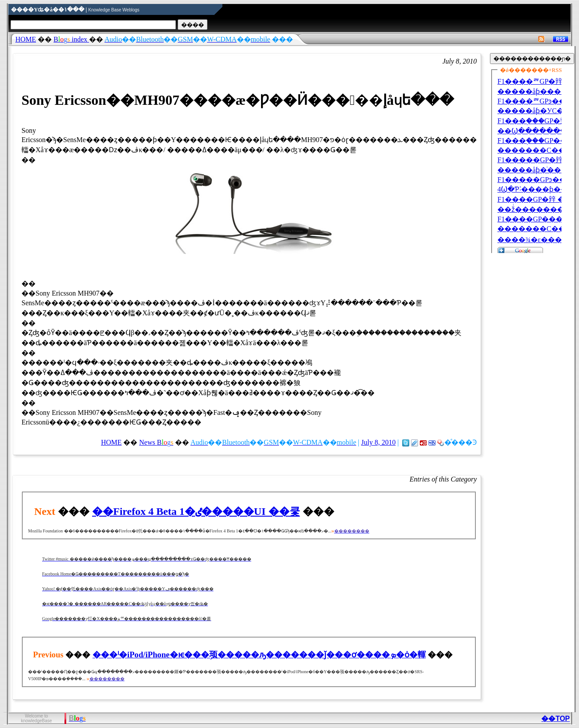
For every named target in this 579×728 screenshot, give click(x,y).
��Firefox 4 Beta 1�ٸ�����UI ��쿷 (196, 511)
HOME (26, 39)
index (71, 39)
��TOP (556, 719)
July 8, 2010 (378, 442)
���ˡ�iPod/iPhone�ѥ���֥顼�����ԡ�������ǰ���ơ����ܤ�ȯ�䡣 (259, 655)
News (156, 442)
